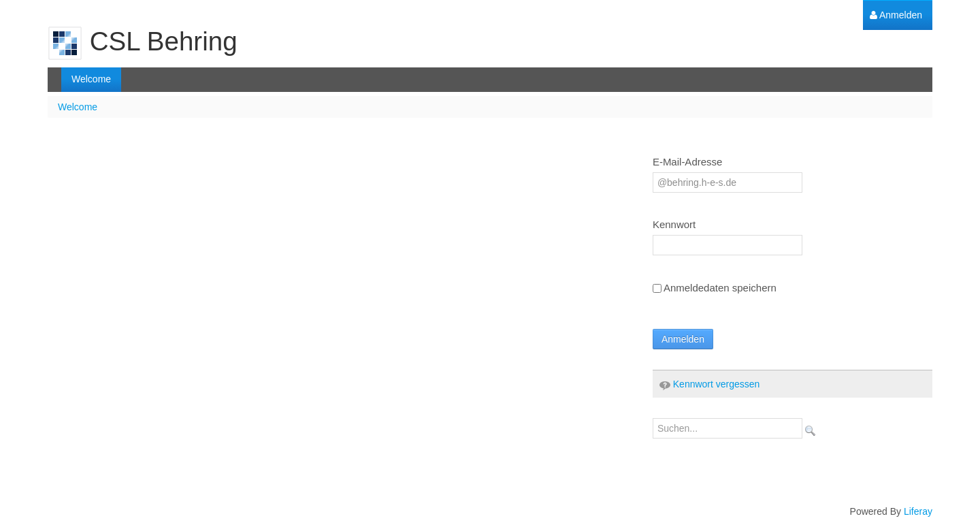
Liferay (918, 511)
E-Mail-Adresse (688, 162)
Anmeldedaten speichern (715, 288)
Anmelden (683, 339)
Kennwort (674, 224)
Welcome (78, 107)
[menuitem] (896, 15)
